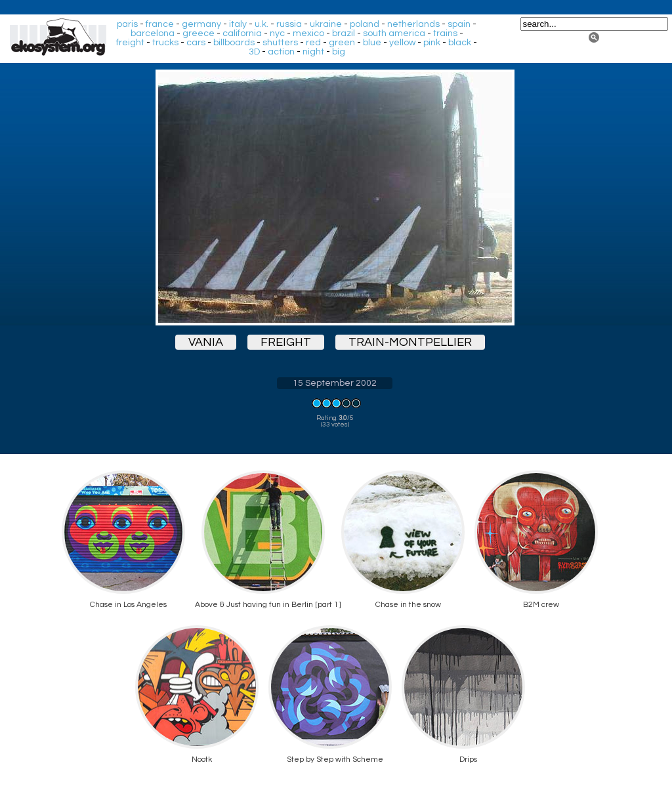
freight (130, 43)
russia (289, 24)
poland (365, 24)
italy (238, 24)
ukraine (326, 24)
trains (445, 33)
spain (459, 24)
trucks (165, 43)
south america (394, 33)
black (460, 43)
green (342, 43)
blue (372, 43)
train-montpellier (410, 342)
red (313, 43)
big (339, 52)
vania (206, 342)
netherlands (413, 24)
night (313, 52)
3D (254, 52)
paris (127, 24)
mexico (308, 33)
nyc (277, 33)
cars (196, 43)
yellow (402, 43)
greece (199, 33)
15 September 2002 (335, 383)
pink (432, 43)
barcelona (153, 33)
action (281, 52)
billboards (234, 43)
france (160, 24)
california (242, 33)
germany (201, 24)
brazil (344, 33)
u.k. (262, 24)
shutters (280, 43)
